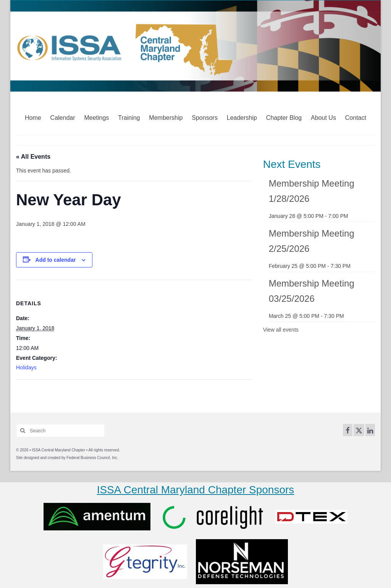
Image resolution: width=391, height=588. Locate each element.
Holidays (26, 367)
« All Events (33, 157)
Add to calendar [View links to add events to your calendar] (56, 260)
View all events (281, 330)
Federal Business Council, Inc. (92, 458)
